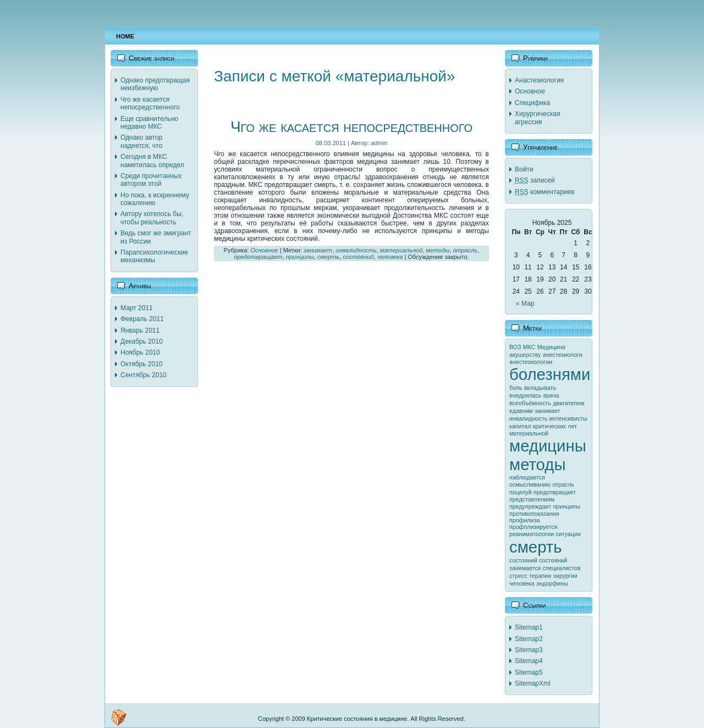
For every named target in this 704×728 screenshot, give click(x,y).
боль (516, 388)
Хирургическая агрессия (537, 118)
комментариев (544, 192)
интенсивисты (568, 418)
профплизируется (533, 527)
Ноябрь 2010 (140, 352)
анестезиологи (563, 355)
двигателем (568, 403)
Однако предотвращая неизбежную (155, 84)
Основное (264, 250)
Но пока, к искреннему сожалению (155, 199)
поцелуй (521, 492)
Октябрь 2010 (142, 364)
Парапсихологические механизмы (154, 256)
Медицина (551, 347)
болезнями (550, 374)
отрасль (465, 250)
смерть (328, 257)
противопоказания (534, 514)
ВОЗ (515, 347)
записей (535, 180)
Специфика (532, 103)
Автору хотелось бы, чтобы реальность (152, 218)
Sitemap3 (529, 650)
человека (390, 257)
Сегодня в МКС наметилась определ (152, 161)
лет (572, 426)
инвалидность (356, 250)
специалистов (562, 568)
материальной (401, 250)
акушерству (525, 355)
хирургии (565, 576)
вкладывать (540, 388)
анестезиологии (531, 362)
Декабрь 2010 (142, 341)
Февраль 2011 (142, 319)
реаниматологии (532, 534)
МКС (529, 347)
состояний (358, 257)
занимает (318, 250)
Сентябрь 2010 (144, 375)
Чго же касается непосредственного (150, 103)
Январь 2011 (140, 330)
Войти (524, 169)
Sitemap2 (529, 639)
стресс (518, 576)
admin (379, 143)
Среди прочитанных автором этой (151, 180)
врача (551, 395)
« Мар (525, 304)
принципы (300, 257)
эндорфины (552, 583)
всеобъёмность (530, 403)
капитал (520, 426)
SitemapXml (533, 683)
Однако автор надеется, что (141, 141)
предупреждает (530, 506)
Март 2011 (137, 308)
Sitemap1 (529, 627)
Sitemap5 (529, 672)
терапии (540, 576)
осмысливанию (530, 484)
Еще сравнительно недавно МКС (149, 123)
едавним (521, 411)
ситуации (568, 534)
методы (438, 250)
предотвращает (258, 257)
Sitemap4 (529, 661)
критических (549, 426)
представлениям (532, 499)
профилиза (524, 520)
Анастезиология (539, 80)
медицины (548, 446)
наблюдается (527, 477)
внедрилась (525, 395)
